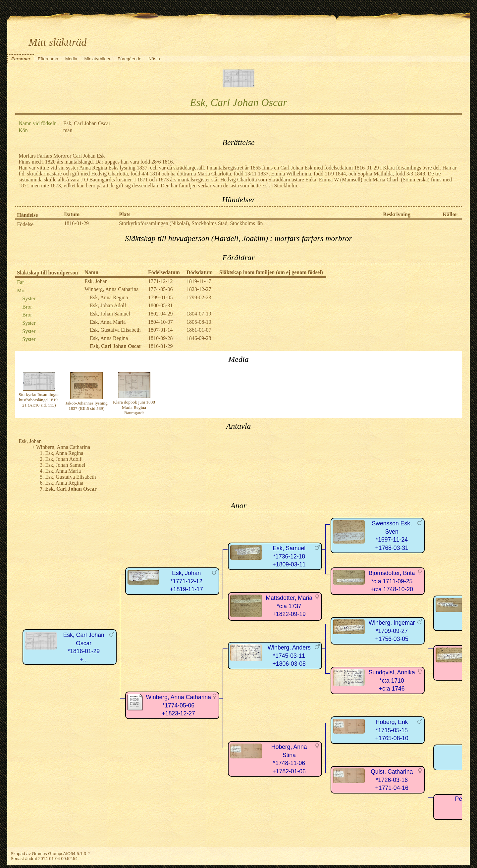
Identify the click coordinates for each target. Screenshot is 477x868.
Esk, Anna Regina (109, 297)
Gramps (39, 854)
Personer (21, 59)
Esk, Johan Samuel (110, 314)
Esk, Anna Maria (108, 322)
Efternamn (48, 59)
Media (71, 59)
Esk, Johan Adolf (108, 305)
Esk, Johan (96, 281)
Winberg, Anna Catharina (111, 289)
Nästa (154, 59)
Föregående (130, 59)
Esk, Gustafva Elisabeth (115, 330)
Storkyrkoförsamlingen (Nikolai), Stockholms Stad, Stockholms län (191, 223)
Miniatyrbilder (97, 59)
